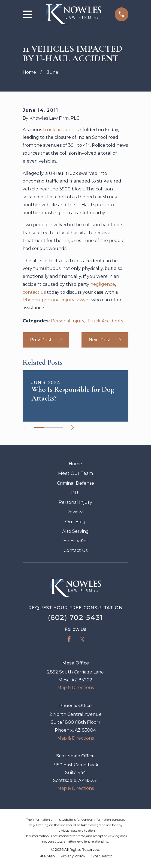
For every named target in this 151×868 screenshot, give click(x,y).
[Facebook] (69, 639)
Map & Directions (75, 688)
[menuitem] (47, 856)
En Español (75, 541)
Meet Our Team (75, 473)
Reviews (75, 512)
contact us (34, 292)
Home (75, 464)
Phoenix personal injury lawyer (56, 300)
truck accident (59, 130)
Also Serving (75, 531)
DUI (75, 493)
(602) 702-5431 (76, 617)
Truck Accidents (105, 321)
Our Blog (75, 522)
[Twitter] (82, 639)
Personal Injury (68, 321)
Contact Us (75, 550)
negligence (103, 284)
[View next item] (73, 428)
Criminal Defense (75, 483)
